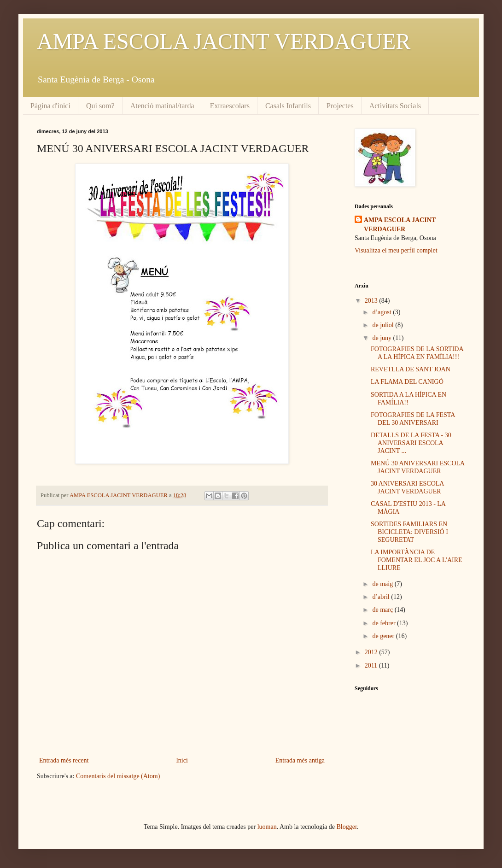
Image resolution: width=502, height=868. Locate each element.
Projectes (340, 106)
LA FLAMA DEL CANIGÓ (407, 382)
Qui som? (100, 106)
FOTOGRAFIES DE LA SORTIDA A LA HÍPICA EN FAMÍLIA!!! (417, 353)
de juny (382, 338)
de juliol (384, 325)
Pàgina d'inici (50, 106)
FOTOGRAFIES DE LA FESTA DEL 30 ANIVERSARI (413, 419)
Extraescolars (230, 106)
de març (383, 610)
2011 (372, 666)
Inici (182, 760)
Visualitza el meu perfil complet (396, 250)
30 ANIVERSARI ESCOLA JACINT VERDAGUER (407, 487)
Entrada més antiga (300, 760)
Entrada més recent (64, 760)
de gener (384, 636)
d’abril (382, 597)
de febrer (385, 623)
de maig (383, 584)
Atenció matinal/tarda (162, 106)
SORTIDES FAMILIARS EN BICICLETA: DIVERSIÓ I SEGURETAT (409, 532)
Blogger (347, 827)
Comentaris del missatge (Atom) (118, 776)
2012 (372, 652)
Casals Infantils (288, 106)
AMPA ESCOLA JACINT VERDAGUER (224, 41)
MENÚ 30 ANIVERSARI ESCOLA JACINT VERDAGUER (417, 467)
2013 (372, 301)
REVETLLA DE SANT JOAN (411, 369)
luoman (267, 827)
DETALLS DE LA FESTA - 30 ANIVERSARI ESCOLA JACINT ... (411, 443)
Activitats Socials (395, 106)
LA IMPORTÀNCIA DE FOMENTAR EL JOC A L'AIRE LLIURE (417, 560)
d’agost (382, 312)
